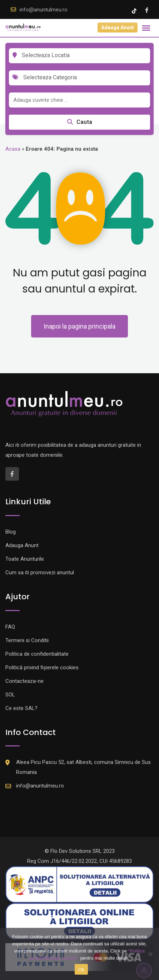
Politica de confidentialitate (37, 654)
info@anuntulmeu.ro (44, 10)
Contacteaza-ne (24, 681)
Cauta (80, 122)
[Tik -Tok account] (135, 10)
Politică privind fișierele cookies (42, 667)
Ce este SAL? (21, 708)
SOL (10, 695)
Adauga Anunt (118, 27)
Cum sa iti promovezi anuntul (40, 572)
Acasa (13, 149)
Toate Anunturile (25, 559)
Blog (11, 532)
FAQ (10, 627)
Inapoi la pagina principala (79, 326)
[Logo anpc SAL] (79, 884)
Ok (81, 969)
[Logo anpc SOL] (79, 921)
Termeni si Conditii (27, 640)
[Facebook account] (147, 10)
